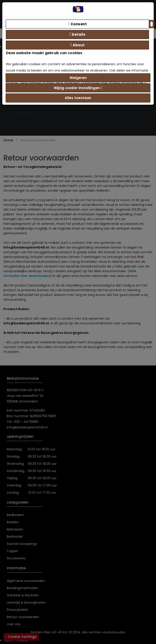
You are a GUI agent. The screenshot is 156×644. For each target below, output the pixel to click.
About (77, 45)
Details (77, 34)
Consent (78, 24)
